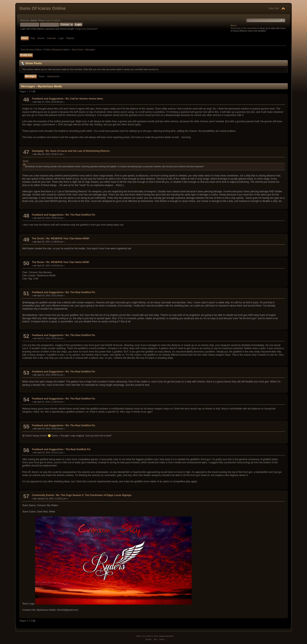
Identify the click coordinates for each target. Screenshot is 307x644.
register (57, 20)
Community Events (43, 495)
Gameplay (38, 151)
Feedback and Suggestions (48, 99)
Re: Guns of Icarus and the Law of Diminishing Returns (78, 151)
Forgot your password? (86, 29)
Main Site (274, 8)
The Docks (38, 238)
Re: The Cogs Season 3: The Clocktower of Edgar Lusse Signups (94, 495)
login (48, 20)
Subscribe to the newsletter (244, 28)
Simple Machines (166, 636)
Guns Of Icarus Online (42, 8)
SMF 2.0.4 (141, 636)
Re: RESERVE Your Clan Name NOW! (68, 238)
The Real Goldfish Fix (78, 449)
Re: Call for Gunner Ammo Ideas (84, 99)
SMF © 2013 (152, 636)
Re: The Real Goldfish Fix (80, 215)
